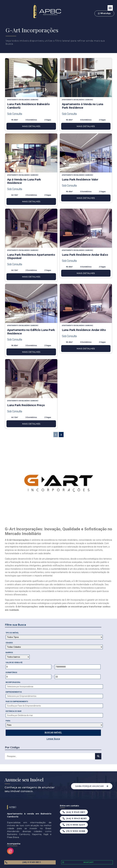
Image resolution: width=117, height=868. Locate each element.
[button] (110, 8)
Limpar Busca (53, 739)
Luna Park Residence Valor (80, 180)
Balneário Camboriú (30, 100)
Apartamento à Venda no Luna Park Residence (83, 106)
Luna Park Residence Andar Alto (84, 330)
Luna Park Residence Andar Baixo (85, 255)
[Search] (98, 756)
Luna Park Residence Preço (26, 405)
